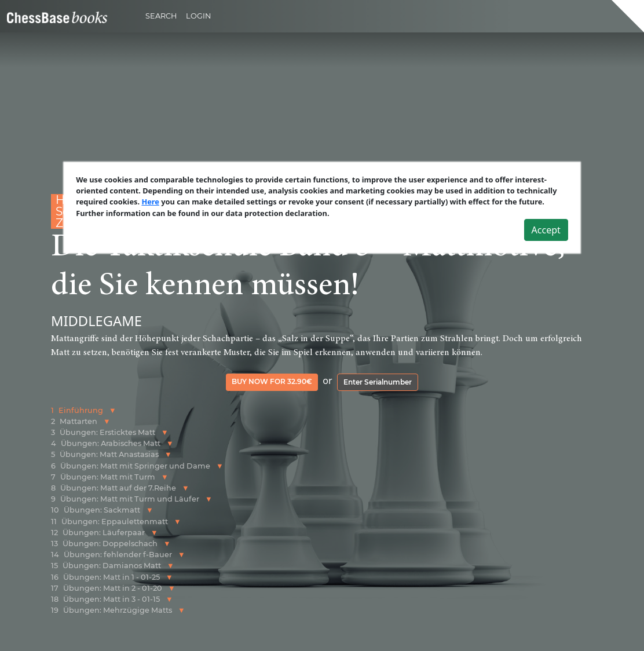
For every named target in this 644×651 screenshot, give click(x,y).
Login (198, 16)
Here (150, 202)
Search (161, 16)
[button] (113, 410)
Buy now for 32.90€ (272, 381)
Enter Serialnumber (378, 382)
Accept (546, 230)
